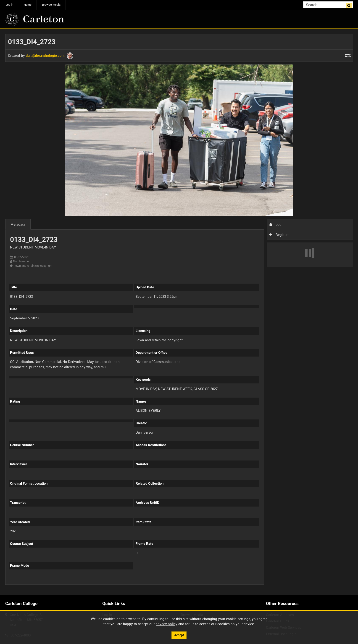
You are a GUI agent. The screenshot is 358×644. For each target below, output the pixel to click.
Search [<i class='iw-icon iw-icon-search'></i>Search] (350, 4)
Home (28, 5)
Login (277, 224)
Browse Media (51, 5)
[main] (179, 312)
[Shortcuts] (348, 54)
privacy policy (166, 623)
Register (279, 235)
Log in (9, 5)
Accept (179, 635)
